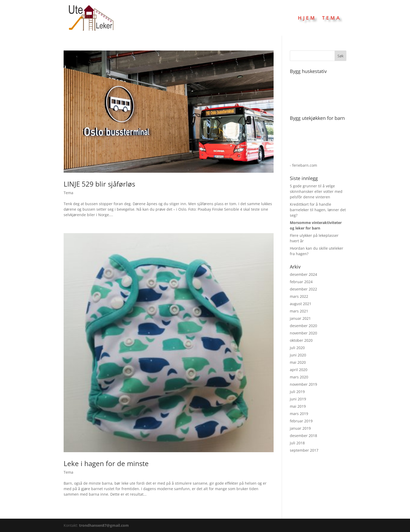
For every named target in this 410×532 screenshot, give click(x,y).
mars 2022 (299, 296)
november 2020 (303, 333)
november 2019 (303, 384)
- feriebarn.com (303, 165)
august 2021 (301, 304)
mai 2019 (298, 406)
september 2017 (304, 450)
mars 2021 (299, 311)
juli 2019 (297, 392)
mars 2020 (299, 377)
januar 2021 (300, 318)
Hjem (307, 18)
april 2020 (299, 370)
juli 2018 (297, 443)
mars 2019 (299, 414)
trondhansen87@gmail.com (104, 525)
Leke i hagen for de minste (106, 463)
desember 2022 (303, 289)
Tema (332, 18)
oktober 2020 (301, 340)
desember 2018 (303, 436)
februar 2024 (301, 282)
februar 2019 (301, 421)
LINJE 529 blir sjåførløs (99, 184)
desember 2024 (303, 274)
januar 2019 (300, 428)
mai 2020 (298, 362)
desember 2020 (303, 326)
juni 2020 (298, 355)
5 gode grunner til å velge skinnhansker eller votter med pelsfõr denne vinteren (316, 191)
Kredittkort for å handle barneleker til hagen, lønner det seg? (318, 210)
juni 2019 (298, 399)
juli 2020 (297, 348)
